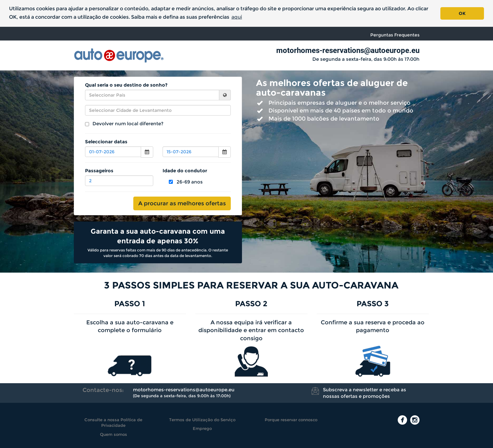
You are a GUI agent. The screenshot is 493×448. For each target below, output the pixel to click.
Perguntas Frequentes (395, 35)
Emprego (202, 428)
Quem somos (114, 434)
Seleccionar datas (106, 142)
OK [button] (462, 13)
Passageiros (99, 171)
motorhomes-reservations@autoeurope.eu (348, 50)
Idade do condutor (185, 171)
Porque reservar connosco (291, 420)
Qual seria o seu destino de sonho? (126, 85)
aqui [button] (237, 17)
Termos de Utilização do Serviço (202, 420)
